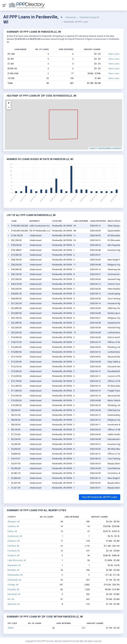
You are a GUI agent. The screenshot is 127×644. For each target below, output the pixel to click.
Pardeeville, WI (14, 580)
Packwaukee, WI (15, 575)
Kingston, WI (14, 555)
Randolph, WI (14, 594)
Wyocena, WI (14, 604)
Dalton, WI (12, 531)
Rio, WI (11, 599)
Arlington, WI (14, 522)
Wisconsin (71, 17)
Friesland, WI (14, 551)
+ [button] (9, 103)
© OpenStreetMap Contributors (109, 148)
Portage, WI (13, 585)
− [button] (9, 107)
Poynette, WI (13, 589)
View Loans (114, 54)
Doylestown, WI (15, 536)
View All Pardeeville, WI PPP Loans (99, 497)
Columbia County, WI (89, 17)
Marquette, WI (14, 565)
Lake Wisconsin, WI (17, 560)
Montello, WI (13, 570)
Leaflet (92, 148)
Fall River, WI (13, 546)
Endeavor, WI (14, 541)
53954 (11, 628)
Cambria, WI (13, 526)
